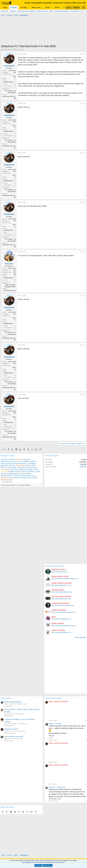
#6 (84, 296)
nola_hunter (26, 459)
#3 (84, 153)
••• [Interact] (86, 720)
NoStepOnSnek (12, 474)
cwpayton (52, 787)
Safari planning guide (62, 11)
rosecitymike (21, 468)
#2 (84, 103)
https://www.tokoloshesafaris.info (62, 592)
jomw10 (10, 478)
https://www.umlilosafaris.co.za (61, 632)
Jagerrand (4, 459)
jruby (32, 468)
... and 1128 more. (7, 482)
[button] (29, 7)
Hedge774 (33, 461)
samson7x (16, 478)
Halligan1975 (61, 787)
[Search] (84, 7)
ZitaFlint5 (83, 467)
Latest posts (6, 698)
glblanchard (4, 466)
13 (15, 276)
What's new (36, 7)
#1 (84, 54)
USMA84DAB (7, 50)
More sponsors (81, 637)
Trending (23, 7)
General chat (8, 741)
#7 (84, 345)
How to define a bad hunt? (14, 736)
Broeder (18, 472)
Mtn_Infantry (22, 474)
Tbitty (28, 468)
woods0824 (11, 472)
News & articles (43, 11)
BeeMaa (26, 461)
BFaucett (17, 464)
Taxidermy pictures (10, 733)
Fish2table (58, 724)
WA (15, 274)
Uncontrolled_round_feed (9, 461)
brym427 (24, 472)
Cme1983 (15, 470)
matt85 (38, 472)
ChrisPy (33, 476)
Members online (7, 456)
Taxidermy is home (11, 729)
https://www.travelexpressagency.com (63, 612)
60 (15, 78)
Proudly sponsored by (54, 566)
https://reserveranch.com (59, 572)
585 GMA (12, 466)
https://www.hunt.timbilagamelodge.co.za (65, 578)
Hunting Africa (75, 11)
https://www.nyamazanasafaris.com (63, 605)
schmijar (33, 466)
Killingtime (33, 464)
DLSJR (27, 466)
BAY (36, 468)
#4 (84, 202)
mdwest (21, 470)
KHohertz (24, 478)
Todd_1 (20, 461)
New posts (5, 11)
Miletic (29, 474)
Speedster (9, 464)
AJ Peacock (16, 476)
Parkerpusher (12, 468)
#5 (84, 252)
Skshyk (3, 464)
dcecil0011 (31, 472)
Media (57, 7)
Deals (48, 7)
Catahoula (11, 459)
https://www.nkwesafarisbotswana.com (64, 626)
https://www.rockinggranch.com (61, 619)
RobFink (23, 464)
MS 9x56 (4, 474)
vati (28, 464)
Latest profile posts (53, 698)
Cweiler (36, 470)
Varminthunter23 (6, 476)
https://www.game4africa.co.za (61, 585)
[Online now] (9, 261)
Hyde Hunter (29, 470)
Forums (14, 7)
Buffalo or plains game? (13, 702)
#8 (84, 394)
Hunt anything (25, 476)
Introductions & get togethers (27, 11)
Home (5, 7)
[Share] (81, 54)
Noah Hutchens (32, 478)
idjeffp (51, 724)
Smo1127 (4, 468)
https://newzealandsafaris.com (61, 599)
